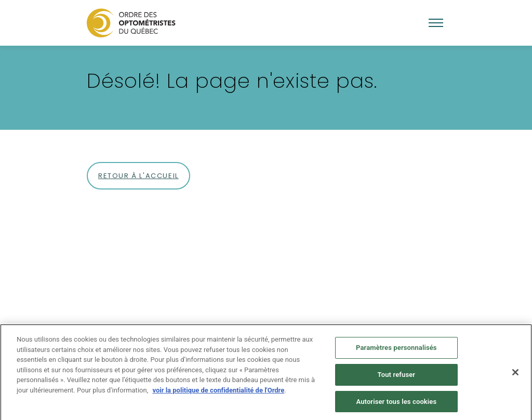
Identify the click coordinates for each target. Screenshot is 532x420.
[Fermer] (515, 374)
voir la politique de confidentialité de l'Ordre (218, 392)
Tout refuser (397, 377)
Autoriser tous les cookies (396, 404)
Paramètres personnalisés (396, 350)
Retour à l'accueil (138, 176)
